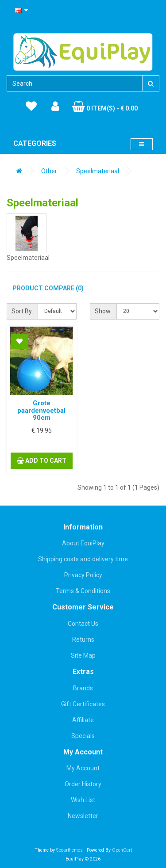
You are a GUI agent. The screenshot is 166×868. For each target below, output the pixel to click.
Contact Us (83, 624)
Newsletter (83, 816)
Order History (83, 784)
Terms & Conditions (83, 591)
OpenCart (122, 850)
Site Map (83, 655)
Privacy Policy (83, 575)
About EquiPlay (83, 543)
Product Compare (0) (48, 288)
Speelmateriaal (98, 171)
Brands (83, 688)
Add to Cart (42, 461)
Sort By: (22, 311)
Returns (83, 640)
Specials (83, 736)
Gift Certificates (83, 704)
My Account (83, 768)
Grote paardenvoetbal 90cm (41, 410)
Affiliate (83, 720)
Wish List (83, 800)
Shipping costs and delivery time (83, 559)
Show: (103, 311)
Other (49, 171)
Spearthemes (69, 850)
